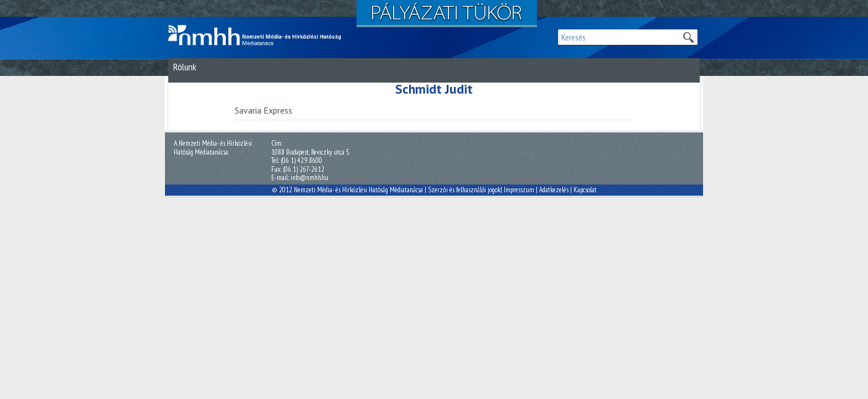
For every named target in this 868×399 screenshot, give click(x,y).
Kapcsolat (585, 190)
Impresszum (519, 190)
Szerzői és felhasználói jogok (464, 190)
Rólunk (185, 67)
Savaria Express (263, 110)
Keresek (688, 37)
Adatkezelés (554, 190)
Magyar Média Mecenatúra (260, 35)
